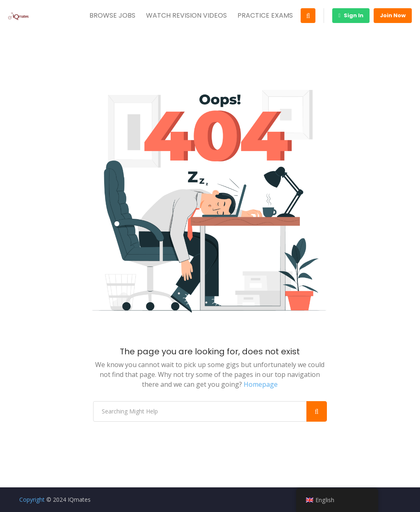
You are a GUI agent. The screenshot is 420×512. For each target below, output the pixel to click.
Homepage (261, 384)
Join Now (393, 15)
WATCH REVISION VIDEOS (186, 15)
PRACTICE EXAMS (265, 15)
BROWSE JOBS (112, 15)
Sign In (351, 15)
